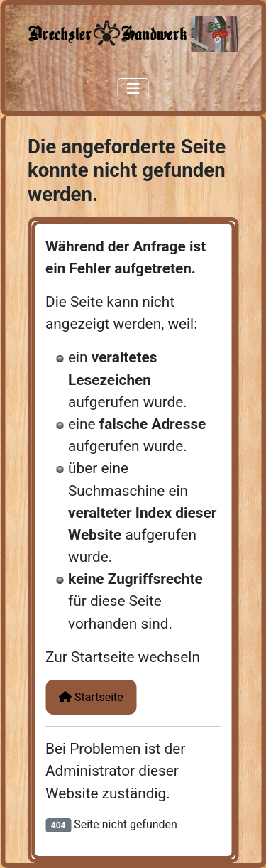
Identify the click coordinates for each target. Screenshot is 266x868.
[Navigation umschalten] (133, 89)
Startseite (91, 697)
